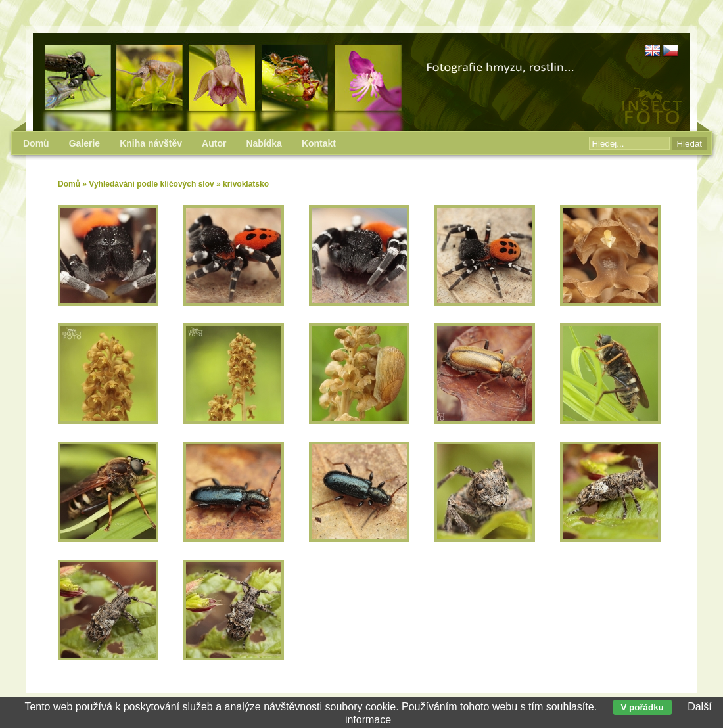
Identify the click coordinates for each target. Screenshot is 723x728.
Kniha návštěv (151, 143)
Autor (214, 143)
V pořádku (642, 707)
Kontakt (319, 143)
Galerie (84, 143)
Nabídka (264, 143)
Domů (69, 184)
